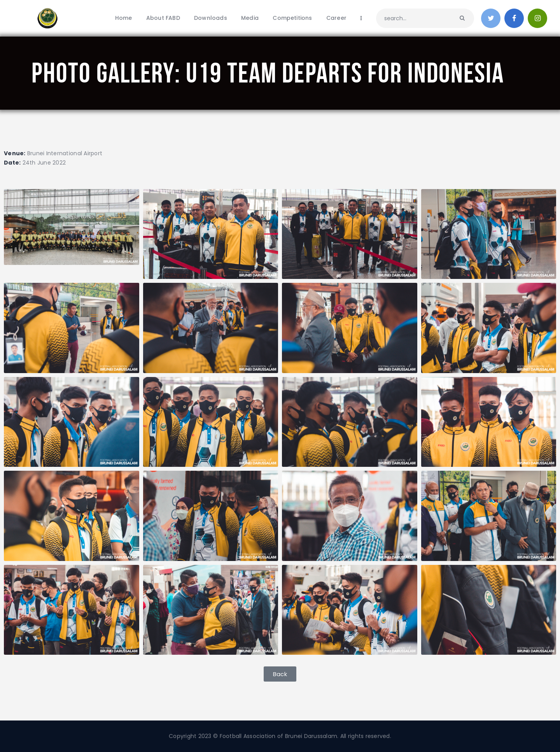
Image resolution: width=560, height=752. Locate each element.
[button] (280, 674)
